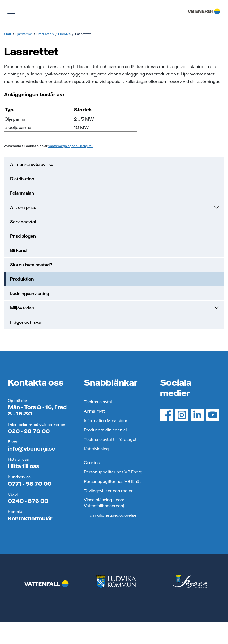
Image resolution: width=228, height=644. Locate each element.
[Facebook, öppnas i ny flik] (166, 415)
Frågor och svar (26, 322)
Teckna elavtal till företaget (110, 439)
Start (8, 34)
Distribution (22, 179)
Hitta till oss (23, 466)
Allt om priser (115, 207)
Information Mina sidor (106, 421)
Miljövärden (115, 308)
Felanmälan (22, 193)
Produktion (45, 34)
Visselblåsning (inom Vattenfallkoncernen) (104, 503)
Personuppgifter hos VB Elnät (112, 481)
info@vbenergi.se (32, 449)
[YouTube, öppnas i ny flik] (213, 415)
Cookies (92, 463)
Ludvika (64, 34)
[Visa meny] (11, 11)
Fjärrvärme (24, 34)
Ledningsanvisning (30, 293)
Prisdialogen (23, 236)
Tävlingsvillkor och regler (108, 491)
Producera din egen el (105, 430)
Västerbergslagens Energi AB (71, 146)
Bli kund (18, 250)
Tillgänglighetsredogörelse (110, 515)
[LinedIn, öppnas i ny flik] (197, 415)
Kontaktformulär (30, 518)
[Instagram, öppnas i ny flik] (182, 415)
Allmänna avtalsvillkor (33, 164)
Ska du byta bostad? (31, 265)
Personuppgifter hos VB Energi (114, 472)
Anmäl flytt (94, 411)
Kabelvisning (96, 449)
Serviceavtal (23, 222)
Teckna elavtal (98, 402)
